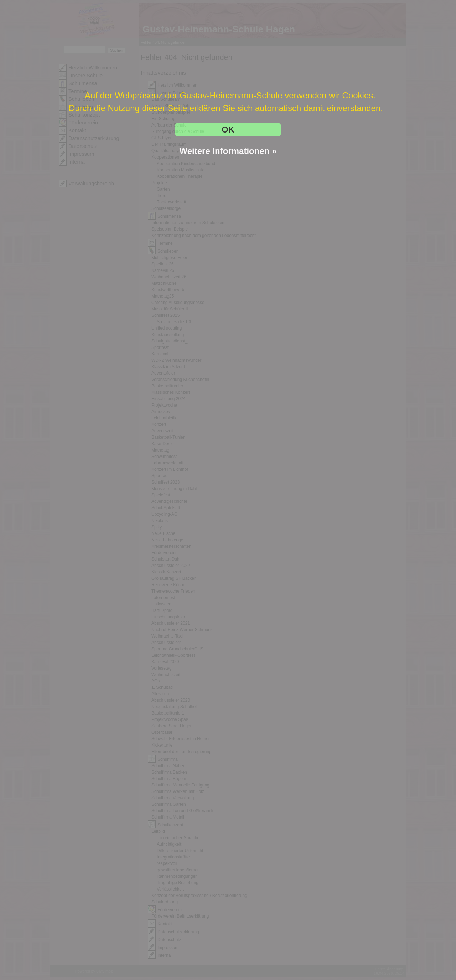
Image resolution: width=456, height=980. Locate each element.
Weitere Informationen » (228, 151)
